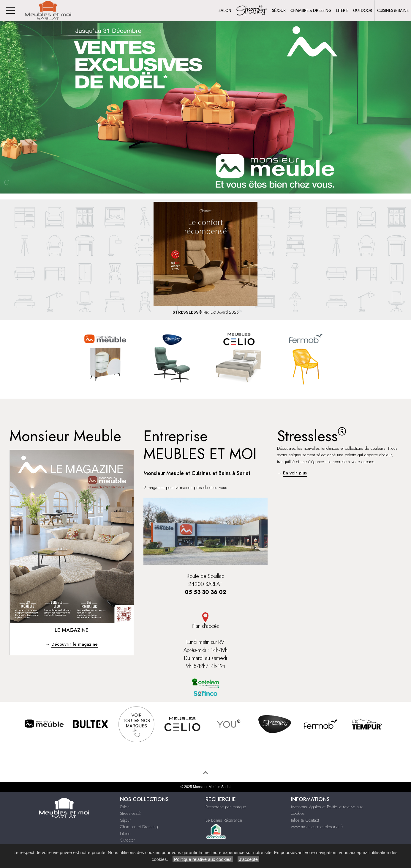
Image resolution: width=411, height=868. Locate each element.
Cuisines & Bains (393, 11)
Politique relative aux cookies (203, 859)
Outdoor (363, 11)
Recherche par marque (226, 807)
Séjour (279, 11)
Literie (342, 11)
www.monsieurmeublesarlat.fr (317, 827)
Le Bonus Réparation (224, 820)
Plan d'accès (206, 621)
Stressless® (131, 813)
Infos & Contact (305, 820)
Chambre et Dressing (139, 827)
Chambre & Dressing (311, 11)
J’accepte (249, 859)
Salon (225, 11)
